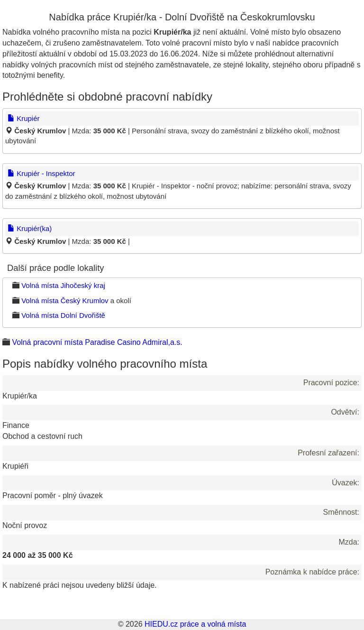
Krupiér (24, 118)
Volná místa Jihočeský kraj (63, 285)
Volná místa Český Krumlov (65, 301)
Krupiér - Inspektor (41, 173)
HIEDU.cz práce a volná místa (195, 624)
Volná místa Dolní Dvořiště (63, 315)
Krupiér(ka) (30, 228)
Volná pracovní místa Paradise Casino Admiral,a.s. (97, 342)
